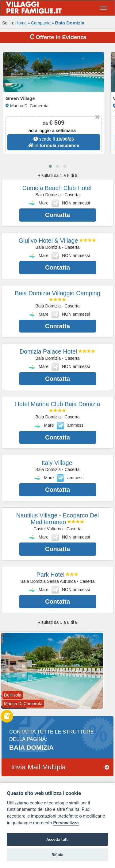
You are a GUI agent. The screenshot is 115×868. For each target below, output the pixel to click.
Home (21, 23)
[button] (50, 166)
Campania (41, 23)
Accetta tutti (57, 839)
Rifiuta (57, 855)
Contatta (57, 215)
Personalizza (66, 823)
